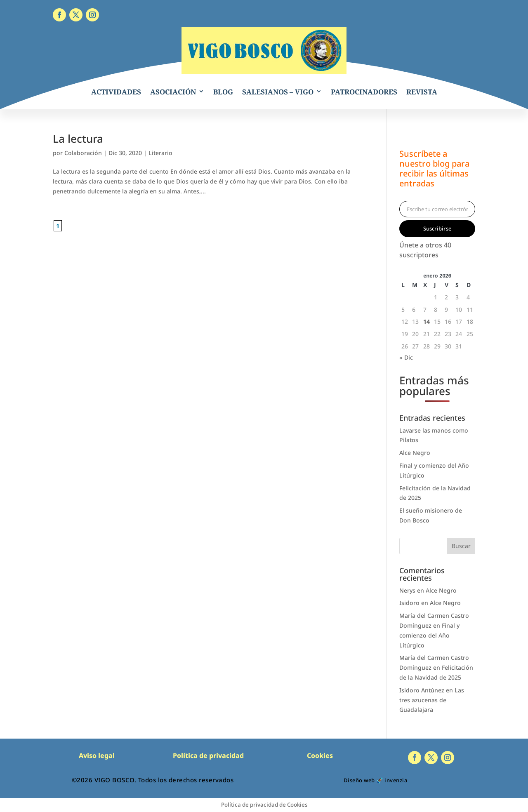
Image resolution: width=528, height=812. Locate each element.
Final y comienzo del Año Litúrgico (429, 635)
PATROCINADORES (364, 92)
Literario (160, 153)
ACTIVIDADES (116, 92)
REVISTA (422, 92)
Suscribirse (437, 228)
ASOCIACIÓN (173, 92)
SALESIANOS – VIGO (278, 92)
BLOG (223, 92)
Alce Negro (415, 453)
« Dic (406, 357)
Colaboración (83, 153)
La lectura (78, 139)
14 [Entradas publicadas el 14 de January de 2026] (427, 321)
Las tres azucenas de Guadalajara (432, 700)
